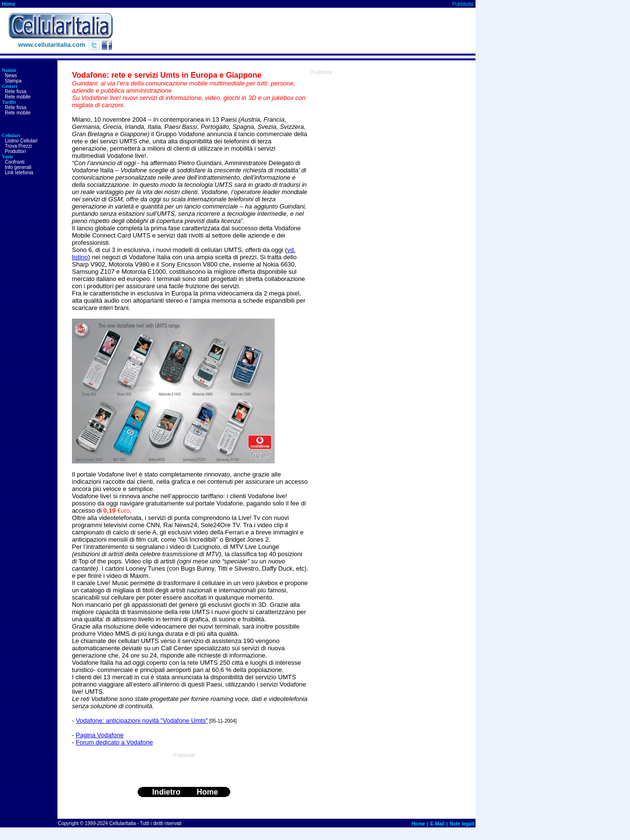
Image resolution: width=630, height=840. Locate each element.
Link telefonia (19, 173)
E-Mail (437, 824)
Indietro (166, 792)
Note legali (462, 824)
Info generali (18, 167)
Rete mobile (18, 97)
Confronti (15, 162)
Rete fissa (15, 91)
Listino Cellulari (21, 141)
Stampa (13, 81)
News (11, 76)
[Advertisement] (300, 31)
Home (9, 4)
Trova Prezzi (18, 146)
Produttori (15, 151)
